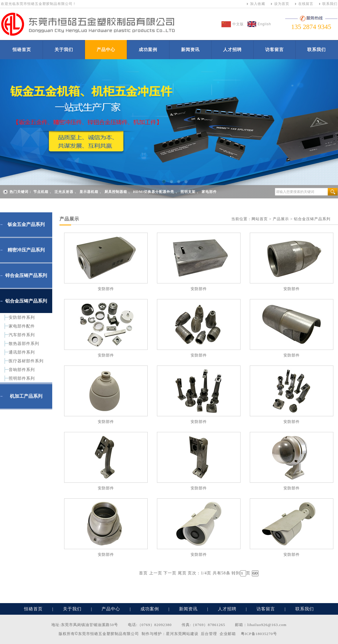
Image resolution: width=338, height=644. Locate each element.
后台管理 (209, 634)
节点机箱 (41, 192)
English (264, 24)
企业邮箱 (228, 634)
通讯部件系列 (22, 352)
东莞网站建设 (186, 634)
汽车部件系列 (22, 335)
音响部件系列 (22, 370)
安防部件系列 (22, 318)
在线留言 (306, 4)
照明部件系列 (22, 378)
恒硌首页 (22, 50)
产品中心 (106, 50)
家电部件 (209, 192)
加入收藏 (258, 4)
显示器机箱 (89, 192)
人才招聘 (232, 50)
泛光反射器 (64, 192)
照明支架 (188, 192)
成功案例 (148, 50)
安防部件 (106, 289)
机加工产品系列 (26, 396)
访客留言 (274, 50)
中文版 (238, 24)
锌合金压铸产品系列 (26, 275)
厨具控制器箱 (116, 192)
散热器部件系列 (24, 344)
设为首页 (282, 4)
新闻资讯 (190, 50)
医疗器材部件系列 (26, 361)
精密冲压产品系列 (26, 250)
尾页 (182, 573)
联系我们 (330, 4)
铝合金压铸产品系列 (26, 301)
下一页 (170, 573)
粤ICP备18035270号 (259, 634)
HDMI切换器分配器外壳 (154, 192)
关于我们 (64, 50)
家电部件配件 (22, 326)
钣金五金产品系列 (26, 224)
